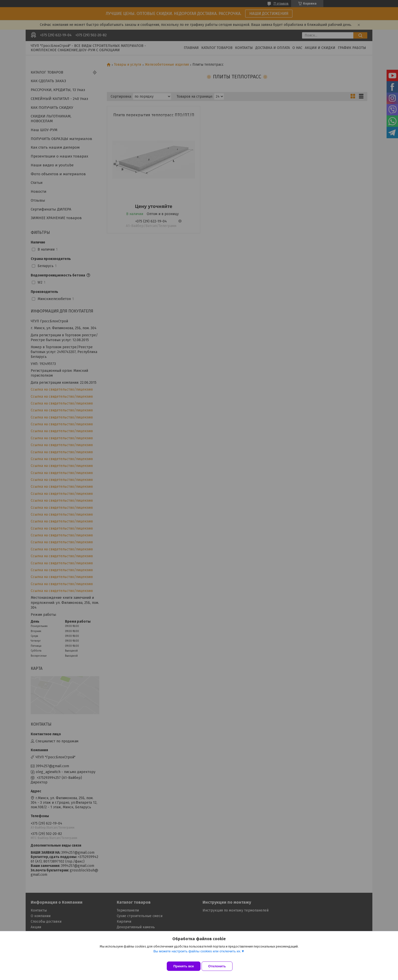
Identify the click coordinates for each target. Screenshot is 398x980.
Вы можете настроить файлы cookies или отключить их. (197, 955)
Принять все (184, 966)
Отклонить (221, 966)
